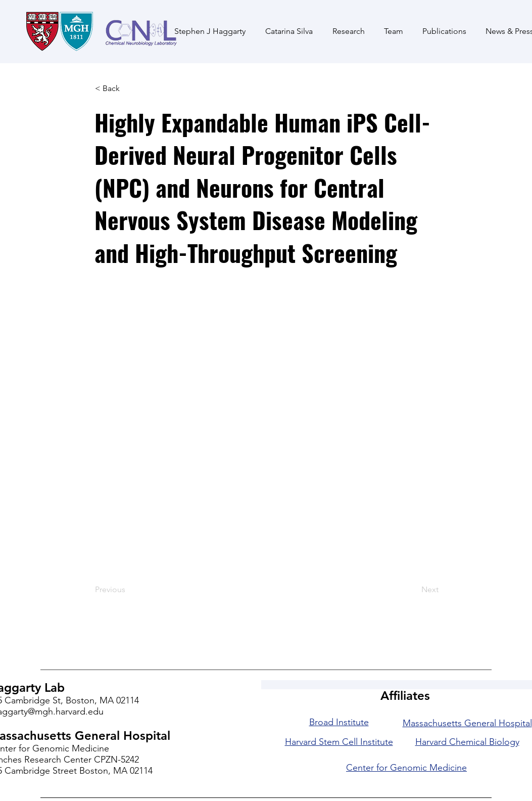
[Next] (413, 590)
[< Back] (128, 88)
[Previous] (128, 590)
